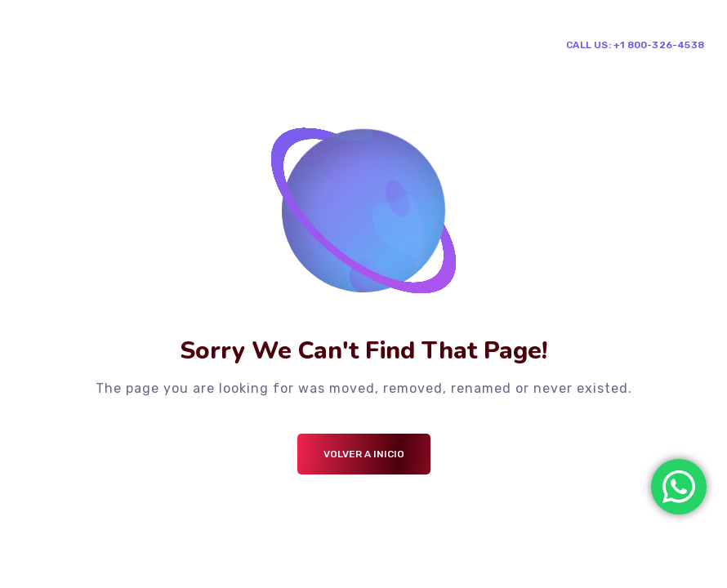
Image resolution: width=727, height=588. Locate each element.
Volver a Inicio (364, 454)
